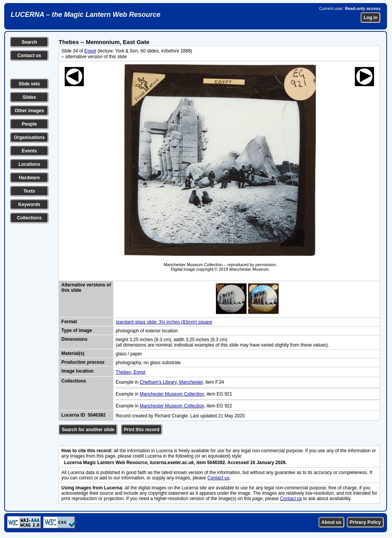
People (29, 124)
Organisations (29, 137)
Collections (29, 218)
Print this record (142, 430)
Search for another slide (88, 430)
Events (29, 151)
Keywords (29, 204)
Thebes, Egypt (130, 372)
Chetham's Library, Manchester (171, 382)
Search (29, 42)
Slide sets (29, 84)
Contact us (29, 56)
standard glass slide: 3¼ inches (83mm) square (164, 322)
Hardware (29, 178)
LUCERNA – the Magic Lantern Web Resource (86, 15)
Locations (29, 164)
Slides (29, 97)
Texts (29, 191)
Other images (29, 111)
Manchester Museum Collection (172, 394)
